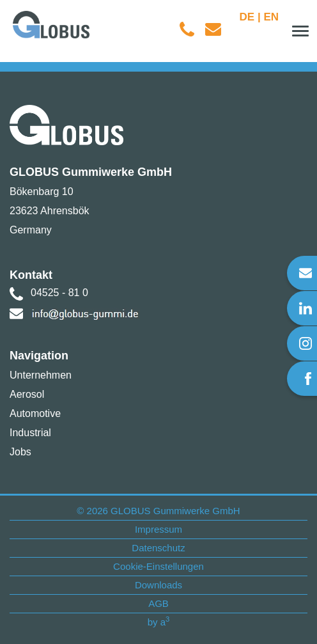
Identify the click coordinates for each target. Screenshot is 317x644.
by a (159, 622)
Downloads (158, 585)
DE (247, 17)
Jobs (20, 452)
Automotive (35, 413)
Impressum (158, 529)
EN (271, 17)
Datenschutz (158, 548)
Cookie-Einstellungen (158, 566)
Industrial (30, 433)
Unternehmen (41, 375)
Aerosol (27, 394)
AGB (158, 603)
